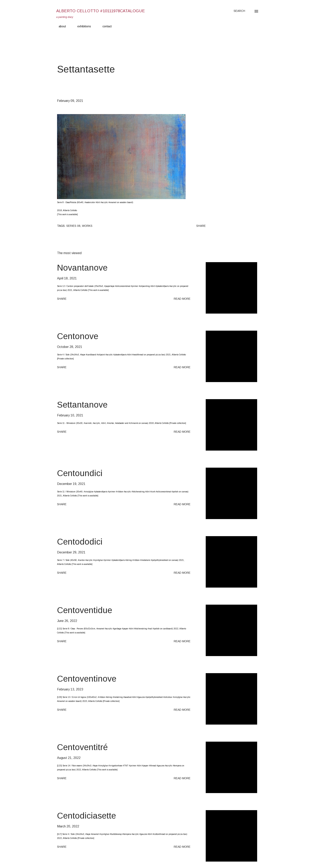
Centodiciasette (86, 816)
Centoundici (80, 473)
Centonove (78, 336)
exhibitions (82, 26)
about (60, 26)
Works (87, 226)
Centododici (80, 542)
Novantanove (82, 268)
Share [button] (201, 226)
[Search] (239, 11)
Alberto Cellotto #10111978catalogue (101, 11)
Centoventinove (87, 679)
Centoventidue (85, 610)
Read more (182, 299)
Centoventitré (82, 747)
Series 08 (73, 226)
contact (105, 26)
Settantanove (82, 405)
